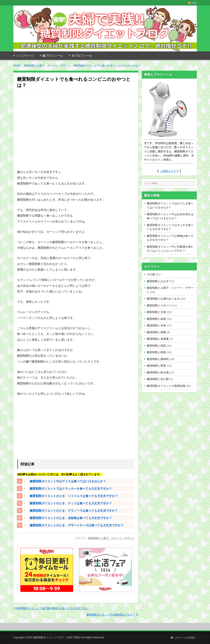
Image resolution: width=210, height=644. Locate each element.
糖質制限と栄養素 (158, 339)
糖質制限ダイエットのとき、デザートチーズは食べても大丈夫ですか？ (77, 525)
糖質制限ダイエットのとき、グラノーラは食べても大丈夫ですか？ (74, 511)
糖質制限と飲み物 (158, 372)
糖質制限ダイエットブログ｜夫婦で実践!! (57, 637)
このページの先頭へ (184, 638)
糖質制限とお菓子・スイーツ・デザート (111, 538)
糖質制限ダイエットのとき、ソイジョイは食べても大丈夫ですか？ (74, 496)
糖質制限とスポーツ (159, 305)
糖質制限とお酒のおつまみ (163, 299)
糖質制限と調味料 (158, 359)
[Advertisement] (76, 133)
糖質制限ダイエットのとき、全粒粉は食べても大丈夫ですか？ (71, 518)
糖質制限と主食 (156, 312)
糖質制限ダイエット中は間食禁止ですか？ (111, 615)
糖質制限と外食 (156, 325)
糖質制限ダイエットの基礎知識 (166, 386)
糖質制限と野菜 (156, 366)
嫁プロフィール (53, 56)
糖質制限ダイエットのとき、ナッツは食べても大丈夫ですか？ (71, 503)
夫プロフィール (82, 56)
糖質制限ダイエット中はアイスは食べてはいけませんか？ (68, 481)
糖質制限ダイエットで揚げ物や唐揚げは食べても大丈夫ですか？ (53, 608)
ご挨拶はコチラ (169, 171)
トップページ (25, 56)
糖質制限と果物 (156, 332)
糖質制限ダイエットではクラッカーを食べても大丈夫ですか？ (71, 489)
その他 (151, 274)
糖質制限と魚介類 (158, 379)
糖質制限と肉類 (156, 352)
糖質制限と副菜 (156, 319)
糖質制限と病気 (156, 346)
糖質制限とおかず (158, 281)
